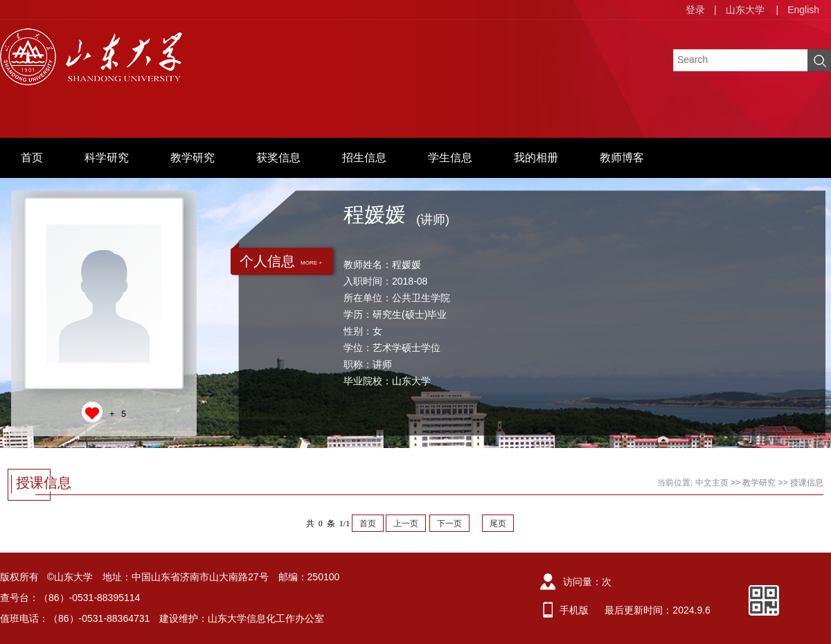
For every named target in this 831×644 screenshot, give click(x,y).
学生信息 (450, 158)
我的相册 (536, 158)
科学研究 (107, 158)
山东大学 (745, 10)
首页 (32, 158)
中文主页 (712, 483)
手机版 (574, 610)
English (803, 10)
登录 (695, 10)
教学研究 (193, 158)
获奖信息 (278, 158)
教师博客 (622, 158)
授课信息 (807, 483)
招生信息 (364, 158)
